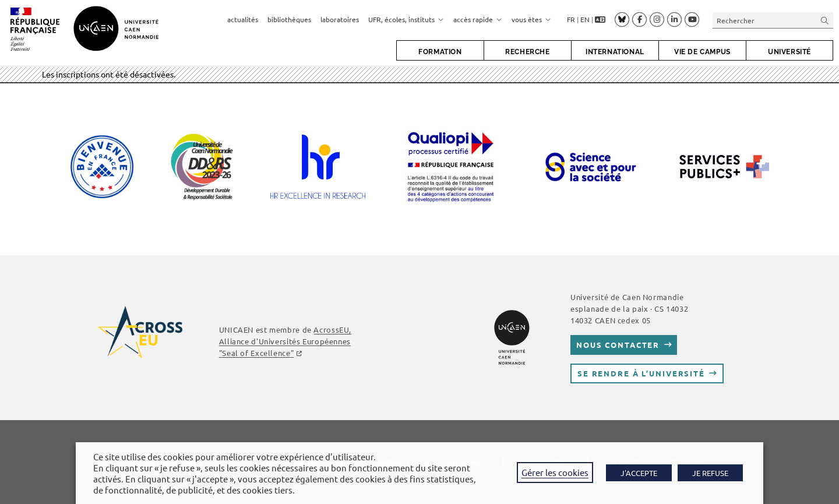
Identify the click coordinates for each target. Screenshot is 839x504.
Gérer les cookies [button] (555, 472)
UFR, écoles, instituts (406, 19)
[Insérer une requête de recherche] (773, 20)
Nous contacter (618, 345)
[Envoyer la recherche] (825, 20)
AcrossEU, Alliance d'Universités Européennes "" (285, 341)
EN (585, 19)
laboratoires (340, 19)
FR (571, 19)
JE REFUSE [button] (710, 473)
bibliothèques (289, 19)
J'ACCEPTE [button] (639, 473)
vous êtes (531, 19)
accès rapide (478, 19)
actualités (243, 19)
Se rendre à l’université (641, 373)
